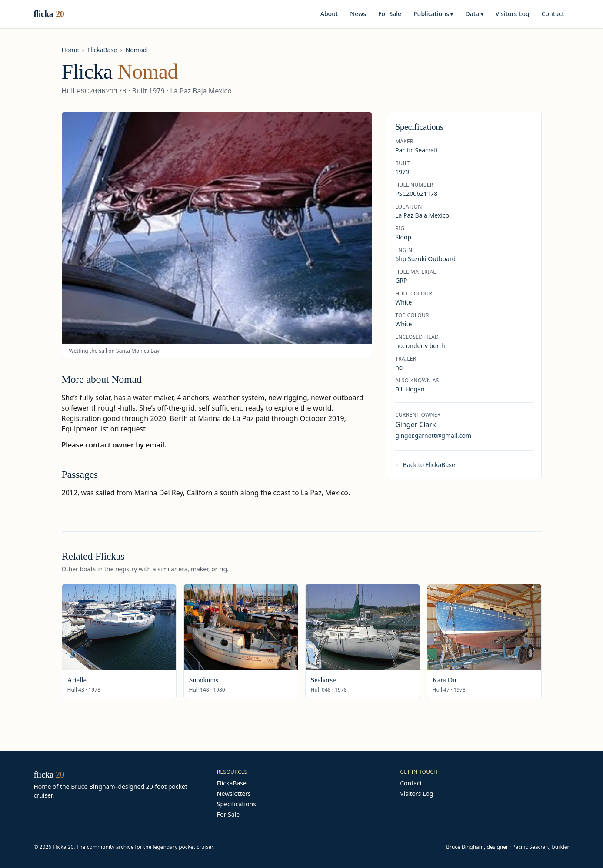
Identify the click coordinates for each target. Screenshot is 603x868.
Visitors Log (513, 14)
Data (474, 14)
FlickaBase (102, 50)
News (358, 14)
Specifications (237, 804)
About (329, 14)
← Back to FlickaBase (425, 465)
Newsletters (234, 793)
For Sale (390, 14)
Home (70, 50)
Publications (433, 14)
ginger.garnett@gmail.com (433, 436)
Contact (553, 14)
